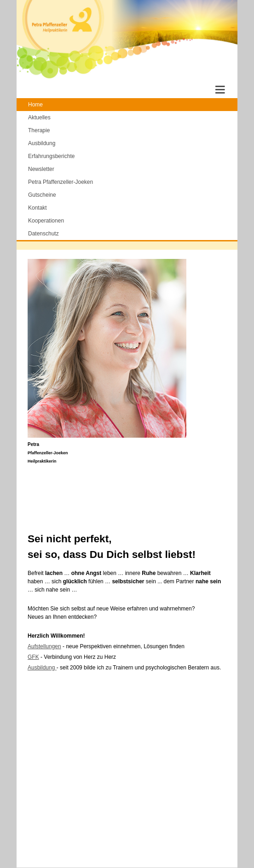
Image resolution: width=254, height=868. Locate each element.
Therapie (39, 130)
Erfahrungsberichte (51, 156)
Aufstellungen (44, 646)
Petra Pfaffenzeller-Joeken (61, 182)
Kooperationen (46, 221)
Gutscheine (42, 195)
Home (35, 105)
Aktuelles (39, 117)
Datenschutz (43, 234)
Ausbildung (42, 143)
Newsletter (41, 169)
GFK (33, 657)
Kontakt (38, 208)
